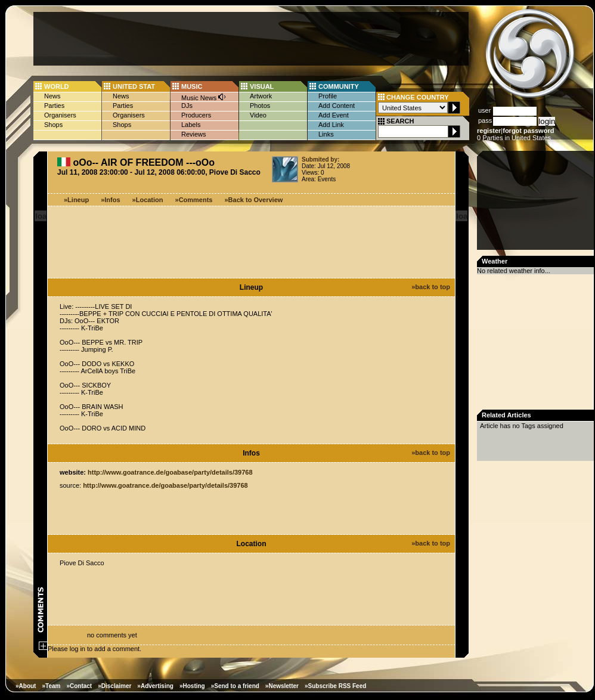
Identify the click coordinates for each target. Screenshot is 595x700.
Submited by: (320, 159)
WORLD (57, 86)
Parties (54, 106)
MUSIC (192, 86)
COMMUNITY (339, 86)
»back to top (431, 287)
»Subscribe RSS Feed (335, 686)
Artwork (261, 96)
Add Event (334, 115)
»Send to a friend (235, 686)
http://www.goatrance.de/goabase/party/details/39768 (170, 472)
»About (26, 686)
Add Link (331, 125)
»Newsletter (282, 686)
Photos (260, 106)
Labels (191, 125)
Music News (204, 97)
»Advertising (155, 686)
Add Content (337, 106)
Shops (53, 125)
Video (258, 115)
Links (326, 134)
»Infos (110, 200)
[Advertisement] (251, 39)
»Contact (79, 686)
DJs (187, 106)
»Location (148, 200)
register (489, 131)
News (52, 96)
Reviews (194, 134)
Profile (328, 96)
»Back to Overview (254, 200)
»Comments (194, 200)
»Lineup (76, 200)
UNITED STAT (134, 86)
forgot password (528, 131)
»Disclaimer (114, 686)
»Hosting (192, 686)
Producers (196, 115)
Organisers (60, 115)
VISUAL (262, 86)
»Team (51, 686)
